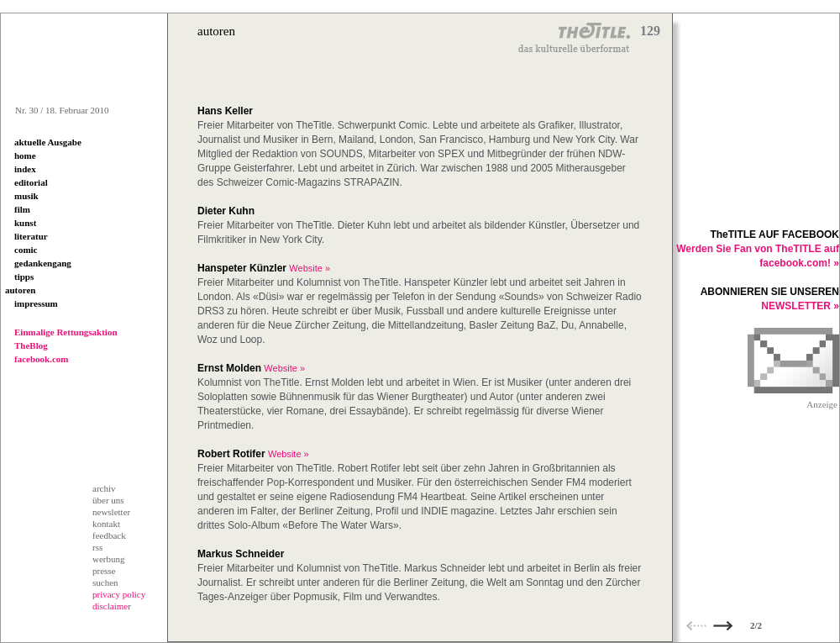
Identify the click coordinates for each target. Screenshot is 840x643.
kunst (25, 223)
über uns (108, 500)
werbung (109, 559)
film (22, 209)
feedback (109, 535)
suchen (105, 582)
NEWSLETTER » (800, 306)
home (25, 155)
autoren (20, 290)
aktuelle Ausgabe (48, 142)
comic (26, 250)
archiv (104, 488)
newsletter (111, 512)
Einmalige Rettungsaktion (66, 332)
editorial (31, 182)
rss (97, 547)
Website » (310, 268)
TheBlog (31, 345)
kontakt (106, 524)
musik (26, 196)
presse (104, 571)
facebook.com (41, 359)
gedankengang (43, 263)
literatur (31, 236)
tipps (24, 277)
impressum (36, 303)
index (25, 169)
